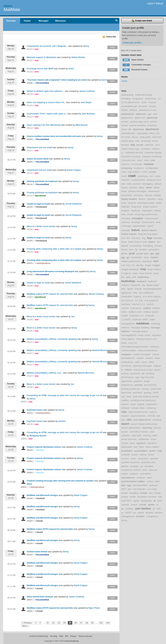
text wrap (152, 489)
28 (87, 623)
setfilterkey (144, 439)
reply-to (153, 412)
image (148, 265)
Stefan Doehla (78, 57)
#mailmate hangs (144, 95)
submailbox (145, 474)
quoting (147, 393)
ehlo (123, 214)
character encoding (131, 156)
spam (133, 459)
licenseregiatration (152, 289)
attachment (138, 129)
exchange (126, 226)
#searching (150, 99)
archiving (152, 125)
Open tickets (133, 60)
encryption (138, 218)
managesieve (128, 324)
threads (144, 493)
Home (124, 81)
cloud (140, 160)
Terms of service (85, 636)
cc (122, 153)
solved (135, 455)
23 (59, 623)
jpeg (128, 277)
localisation (127, 296)
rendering (151, 408)
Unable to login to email (38, 283)
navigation (126, 354)
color (153, 160)
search (125, 424)
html (156, 261)
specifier (154, 459)
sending (147, 435)
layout (130, 289)
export (150, 226)
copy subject (134, 172)
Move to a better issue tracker (41, 226)
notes (157, 358)
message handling (140, 328)
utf (154, 509)
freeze (124, 250)
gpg (152, 253)
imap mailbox (154, 269)
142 (101, 623)
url (122, 509)
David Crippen (74, 170)
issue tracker (146, 273)
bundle (140, 145)
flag (144, 238)
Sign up (159, 3)
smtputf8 (126, 455)
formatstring (135, 246)
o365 (137, 362)
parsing (125, 373)
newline (149, 358)
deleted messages (137, 191)
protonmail (156, 389)
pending (150, 373)
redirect (125, 404)
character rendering (152, 156)
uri (157, 505)
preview (138, 385)
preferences (127, 385)
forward (158, 246)
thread (124, 493)
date (123, 184)
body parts (145, 137)
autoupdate (142, 133)
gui (128, 257)
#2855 (23, 402)
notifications (127, 362)
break (155, 141)
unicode (125, 505)
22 (53, 623)
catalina (156, 149)
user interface (143, 509)
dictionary (138, 195)
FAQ (61, 636)
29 (92, 623)
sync (149, 478)
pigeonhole (127, 381)
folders (152, 242)
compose (149, 164)
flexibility (158, 238)
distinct (142, 199)
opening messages (142, 366)
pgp (137, 377)
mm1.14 (132, 343)
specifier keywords (130, 462)
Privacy (73, 636)
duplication (147, 211)
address (133, 110)
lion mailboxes (146, 293)
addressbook (128, 114)
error (158, 222)
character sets (128, 160)
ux (122, 513)
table (157, 481)
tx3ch (71, 69)
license (138, 289)
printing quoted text (131, 389)
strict (145, 470)
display (157, 195)
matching (156, 324)
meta (141, 335)
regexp (141, 404)
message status (139, 331)
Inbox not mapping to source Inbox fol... (46, 102)
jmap (156, 273)
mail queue (136, 308)
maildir (124, 316)
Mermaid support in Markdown (42, 57)
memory (125, 328)
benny (86, 46)
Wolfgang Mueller (38, 436)
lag (144, 285)
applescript (152, 118)
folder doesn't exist (138, 242)
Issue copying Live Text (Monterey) (44, 125)
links (135, 293)
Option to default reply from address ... (46, 91)
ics (133, 265)
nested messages (142, 354)
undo (159, 501)
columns (125, 164)
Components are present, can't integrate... (47, 46)
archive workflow (137, 125)
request (125, 416)
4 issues (152, 102)
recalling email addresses (143, 400)
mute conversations (148, 350)
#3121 (30, 60)
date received (134, 184)
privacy (146, 389)
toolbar (125, 497)
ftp (136, 250)
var (134, 513)
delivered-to (154, 191)
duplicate (136, 211)
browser (125, 145)
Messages (44, 21)
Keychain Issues (35, 421)
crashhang (143, 176)
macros (150, 304)
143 (108, 623)
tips (151, 493)
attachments (152, 129)
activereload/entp (39, 636)
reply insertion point (138, 412)
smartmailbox (141, 451)
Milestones (60, 21)
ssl (141, 466)
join (123, 277)
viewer (141, 513)
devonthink (127, 195)
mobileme (154, 347)
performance (127, 377)
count (144, 172)
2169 (144, 102)
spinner (125, 466)
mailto (152, 320)
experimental (139, 226)
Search (116, 21)
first (128, 238)
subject (125, 474)
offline (151, 362)
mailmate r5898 (140, 320)
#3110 (30, 196)
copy (124, 172)
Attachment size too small (39, 148)
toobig (157, 493)
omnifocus (126, 366)
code (146, 160)
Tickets (27, 21)
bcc (158, 133)
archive (125, 122)
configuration (152, 168)
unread (143, 505)
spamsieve (143, 459)
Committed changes (137, 65)
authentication (128, 133)
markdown (143, 323)
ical (123, 265)
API (67, 636)
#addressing (127, 95)
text (130, 489)
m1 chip (139, 300)
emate (130, 214)
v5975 (128, 513)
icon (128, 265)
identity (140, 265)
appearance (127, 118)
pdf (143, 373)
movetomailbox (129, 350)
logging (138, 296)
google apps (142, 253)
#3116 (30, 106)
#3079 (30, 252)
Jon (73, 317)
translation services (147, 497)
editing (157, 211)
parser (157, 370)
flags (150, 238)
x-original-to (152, 516)
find (123, 238)
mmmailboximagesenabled (135, 347)
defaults (133, 188)
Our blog (54, 636)
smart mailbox (152, 447)
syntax (150, 481)
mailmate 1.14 (136, 316)
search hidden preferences (144, 424)
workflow (140, 516)
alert (155, 114)
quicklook (137, 393)
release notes (138, 408)
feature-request (129, 234)
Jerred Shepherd (73, 204)
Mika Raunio (82, 125)
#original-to (138, 99)
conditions (139, 168)
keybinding (143, 277)
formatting (148, 246)
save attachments (142, 420)
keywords (136, 285)
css (151, 176)
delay (141, 188)
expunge (126, 230)
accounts (143, 106)
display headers (129, 199)
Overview (11, 21)
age (149, 114)
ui (154, 501)
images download (130, 269)
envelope (136, 222)
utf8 (159, 509)
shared (125, 443)
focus (124, 242)
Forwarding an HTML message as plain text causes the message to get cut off (65, 395)
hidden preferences (131, 261)
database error (154, 180)
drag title (126, 207)
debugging (148, 184)
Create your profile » (133, 43)
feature (136, 230)
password (135, 373)
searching (147, 428)
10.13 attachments (130, 102)
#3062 (30, 297)
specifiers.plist (148, 462)
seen (152, 432)
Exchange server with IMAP (40, 69)
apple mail (140, 118)
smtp (160, 451)
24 (65, 623)
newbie (140, 358)
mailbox (147, 308)
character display (153, 153)
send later (137, 435)
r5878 (156, 393)
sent (155, 435)
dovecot (132, 203)
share (153, 439)
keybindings (128, 281)
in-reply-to (126, 273)
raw (123, 397)
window (149, 513)
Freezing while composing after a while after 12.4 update (54, 249)
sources (125, 459)
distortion (152, 199)
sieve (132, 443)
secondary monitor (139, 432)
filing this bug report (148, 234)
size (135, 447)
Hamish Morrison (100, 350)
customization (138, 180)
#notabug (126, 99)
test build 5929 (140, 485)
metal (147, 335)
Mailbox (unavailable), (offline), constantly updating (52, 339)
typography (146, 501)
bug (133, 145)
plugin (147, 381)
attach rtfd (126, 129)
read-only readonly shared (145, 397)
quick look (126, 393)
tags (129, 485)
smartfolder (127, 451)
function (143, 250)
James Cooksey (87, 91)
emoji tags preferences (146, 214)
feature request (149, 230)
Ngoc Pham (94, 608)
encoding (126, 218)
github (124, 253)
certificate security (134, 153)
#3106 (30, 229)
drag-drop (136, 207)
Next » (25, 626)
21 (48, 623)
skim (141, 447)
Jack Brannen (88, 114)
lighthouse (126, 293)
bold (137, 141)
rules (129, 420)
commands (137, 164)
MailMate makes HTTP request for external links (50, 294)
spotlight (134, 466)
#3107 (30, 342)
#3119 (30, 49)
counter (152, 172)
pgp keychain (147, 377)
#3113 (30, 117)
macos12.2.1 (138, 304)
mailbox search (151, 312)
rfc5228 (151, 416)
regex (133, 404)
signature (141, 443)
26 (76, 623)
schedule (157, 420)
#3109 (30, 286)
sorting (143, 455)
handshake (137, 257)
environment (148, 222)
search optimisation (131, 428)
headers (154, 257)
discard (149, 195)
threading (134, 493)
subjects (134, 474)
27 (81, 623)
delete (149, 188)
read (129, 397)
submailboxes (128, 478)
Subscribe (111, 37)
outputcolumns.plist (143, 370)
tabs (123, 485)
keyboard (141, 281)
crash (132, 176)
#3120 (30, 72)
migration (156, 335)
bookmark (146, 141)
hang (146, 257)
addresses (141, 114)
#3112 (30, 128)
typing (136, 501)
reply (124, 412)
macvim (125, 308)
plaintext (138, 381)
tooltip (133, 497)
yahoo (124, 520)
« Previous (27, 623)
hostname (147, 261)
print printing (150, 385)
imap (143, 269)
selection (126, 435)
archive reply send (139, 122)
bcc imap (126, 137)
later (123, 289)
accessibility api (129, 106)
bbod (152, 133)
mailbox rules (135, 312)
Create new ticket (142, 21)
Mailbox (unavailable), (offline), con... (45, 373)
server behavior (129, 439)
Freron (8, 6)
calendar (149, 145)
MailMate (12, 9)
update (151, 505)
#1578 (30, 424)
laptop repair (153, 285)
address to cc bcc (148, 110)
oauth (144, 362)
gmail (132, 253)
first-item (136, 238)
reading (125, 400)
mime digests (128, 339)
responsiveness (138, 416)
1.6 (159, 99)
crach (124, 176)
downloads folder (146, 203)
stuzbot (62, 421)
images (156, 265)
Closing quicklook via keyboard (42, 193)
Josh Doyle (86, 102)
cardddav (145, 149)
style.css (153, 470)
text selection (139, 489)
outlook (128, 370)
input (135, 273)
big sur (135, 137)
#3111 (30, 151)
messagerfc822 (129, 335)
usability (129, 509)
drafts (159, 203)
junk (134, 277)
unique (134, 505)
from (131, 250)
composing (127, 168)
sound (151, 455)
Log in (150, 3)
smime (152, 451)
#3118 (30, 94)
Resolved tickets (135, 70)
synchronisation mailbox (133, 481)
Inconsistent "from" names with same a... (47, 114)
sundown (141, 478)
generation (154, 250)
